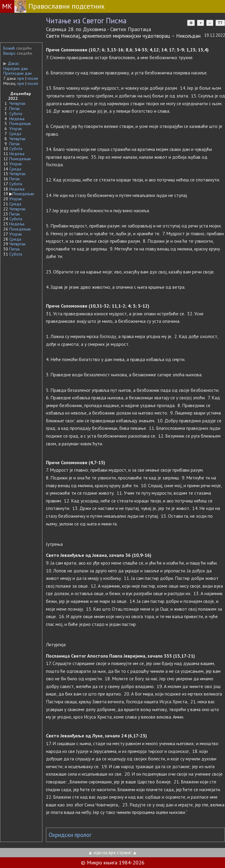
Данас (11, 63)
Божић (9, 48)
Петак (14, 109)
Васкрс (9, 53)
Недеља (17, 119)
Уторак (16, 129)
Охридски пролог (70, 835)
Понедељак (20, 123)
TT (220, 23)
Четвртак (17, 103)
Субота (16, 114)
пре (21, 78)
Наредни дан (16, 68)
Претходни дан (17, 73)
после (33, 78)
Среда (15, 134)
